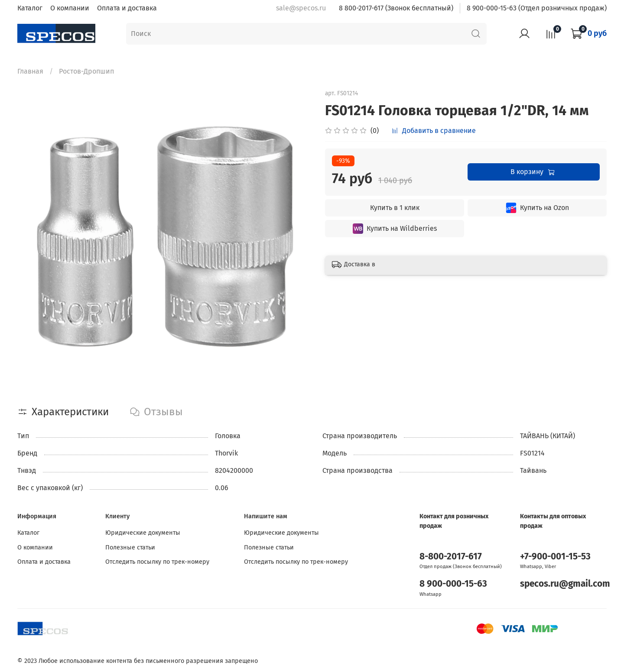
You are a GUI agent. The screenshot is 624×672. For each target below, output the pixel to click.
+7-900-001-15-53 (555, 557)
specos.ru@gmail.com (565, 584)
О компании (70, 8)
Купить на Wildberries (395, 229)
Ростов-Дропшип (86, 71)
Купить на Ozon (537, 208)
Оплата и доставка (127, 8)
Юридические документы (143, 533)
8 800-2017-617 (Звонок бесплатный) (396, 8)
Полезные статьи (130, 548)
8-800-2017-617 (451, 557)
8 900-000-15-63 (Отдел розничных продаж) (537, 8)
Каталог (30, 8)
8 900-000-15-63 (453, 584)
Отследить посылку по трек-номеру (157, 562)
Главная (30, 71)
